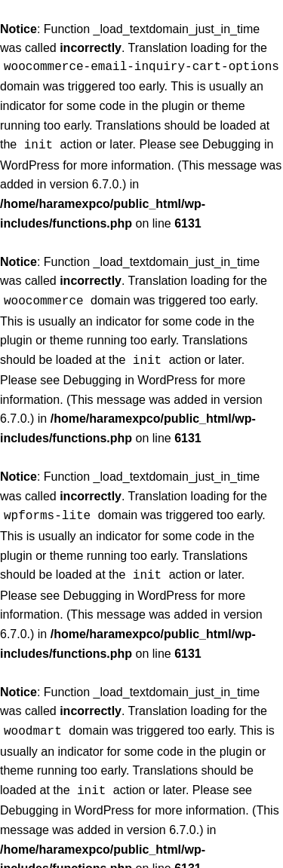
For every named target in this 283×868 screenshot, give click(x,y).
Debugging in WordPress (131, 376)
